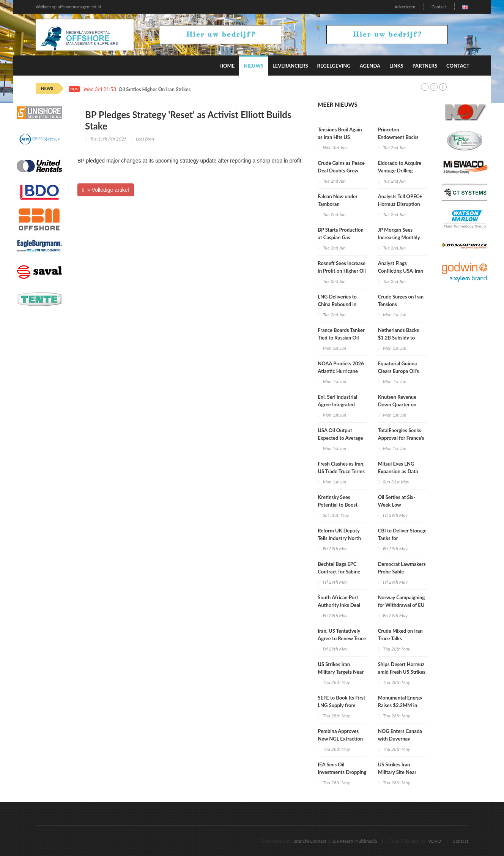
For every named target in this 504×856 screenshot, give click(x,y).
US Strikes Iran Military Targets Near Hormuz (341, 672)
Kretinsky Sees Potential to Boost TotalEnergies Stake (339, 505)
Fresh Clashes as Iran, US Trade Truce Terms (341, 467)
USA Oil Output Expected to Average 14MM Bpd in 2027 (340, 438)
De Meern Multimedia (355, 841)
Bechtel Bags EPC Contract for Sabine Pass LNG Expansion (340, 572)
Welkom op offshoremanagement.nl (68, 7)
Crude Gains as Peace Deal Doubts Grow (341, 167)
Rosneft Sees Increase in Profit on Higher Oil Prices (342, 271)
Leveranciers (290, 66)
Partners (425, 66)
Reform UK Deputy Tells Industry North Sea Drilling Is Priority (341, 538)
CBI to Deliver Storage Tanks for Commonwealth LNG (402, 538)
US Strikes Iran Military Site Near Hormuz (397, 772)
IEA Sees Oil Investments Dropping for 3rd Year (342, 772)
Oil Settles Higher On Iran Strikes (154, 89)
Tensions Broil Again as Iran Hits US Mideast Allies (340, 137)
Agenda (370, 66)
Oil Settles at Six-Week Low (397, 501)
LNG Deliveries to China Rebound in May (337, 304)
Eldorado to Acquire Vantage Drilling (400, 167)
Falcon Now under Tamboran (337, 200)
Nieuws (254, 66)
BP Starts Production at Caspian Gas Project (340, 237)
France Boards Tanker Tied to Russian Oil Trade (341, 338)
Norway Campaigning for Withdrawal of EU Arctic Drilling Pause (402, 605)
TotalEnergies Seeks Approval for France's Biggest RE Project (401, 438)
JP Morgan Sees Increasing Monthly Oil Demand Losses (399, 237)
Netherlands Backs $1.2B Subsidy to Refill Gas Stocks (398, 338)
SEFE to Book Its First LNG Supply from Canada (341, 705)
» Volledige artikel (106, 190)
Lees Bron (145, 139)
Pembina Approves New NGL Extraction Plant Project (340, 739)
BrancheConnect (310, 841)
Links (396, 66)
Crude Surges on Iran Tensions (401, 300)
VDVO (435, 841)
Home (227, 66)
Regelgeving (334, 66)
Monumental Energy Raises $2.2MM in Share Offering (400, 705)
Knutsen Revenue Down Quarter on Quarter (397, 404)
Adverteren (405, 7)
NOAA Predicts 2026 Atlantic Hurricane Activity (341, 371)
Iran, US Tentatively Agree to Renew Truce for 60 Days (342, 638)
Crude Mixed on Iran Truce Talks (400, 635)
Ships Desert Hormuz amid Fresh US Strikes (402, 668)
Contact (439, 7)
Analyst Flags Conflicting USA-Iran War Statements (401, 271)
